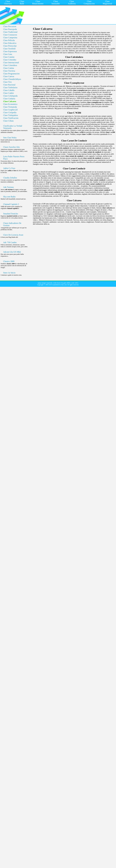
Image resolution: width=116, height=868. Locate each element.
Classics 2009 (9, 261)
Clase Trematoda (10, 107)
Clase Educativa (10, 43)
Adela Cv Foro (9, 168)
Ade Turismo (8, 187)
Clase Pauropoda (10, 29)
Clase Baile (22, 2)
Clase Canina (9, 68)
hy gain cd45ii (66, 283)
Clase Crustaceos (10, 35)
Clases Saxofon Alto (11, 147)
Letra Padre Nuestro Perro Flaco (14, 158)
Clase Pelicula (9, 40)
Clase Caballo (9, 90)
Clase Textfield (9, 49)
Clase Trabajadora (11, 115)
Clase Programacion (11, 74)
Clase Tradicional (10, 32)
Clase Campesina (10, 38)
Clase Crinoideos (10, 65)
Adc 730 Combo (10, 242)
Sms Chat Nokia (10, 138)
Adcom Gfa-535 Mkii (12, 252)
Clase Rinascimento (38, 2)
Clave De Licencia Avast (13, 235)
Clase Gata (8, 54)
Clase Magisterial (107, 2)
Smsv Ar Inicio (9, 273)
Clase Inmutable (56, 2)
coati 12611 (75, 283)
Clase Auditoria (72, 2)
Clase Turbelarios (10, 87)
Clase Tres (7, 82)
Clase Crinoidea (10, 60)
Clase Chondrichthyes (12, 79)
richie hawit (57, 283)
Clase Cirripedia (10, 112)
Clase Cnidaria (9, 99)
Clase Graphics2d (10, 110)
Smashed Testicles (11, 214)
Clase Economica (10, 104)
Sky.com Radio (9, 197)
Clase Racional (9, 85)
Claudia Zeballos (10, 178)
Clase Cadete (8, 93)
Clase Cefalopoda (10, 96)
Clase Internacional (11, 63)
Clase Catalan (9, 57)
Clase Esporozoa (10, 51)
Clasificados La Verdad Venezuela (13, 127)
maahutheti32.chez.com (60, 285)
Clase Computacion (89, 2)
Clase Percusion (10, 26)
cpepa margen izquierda (45, 283)
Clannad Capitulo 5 (11, 204)
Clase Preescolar (10, 46)
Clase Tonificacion (11, 118)
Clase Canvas (9, 76)
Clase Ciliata (8, 121)
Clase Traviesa (9, 71)
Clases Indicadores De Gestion (12, 224)
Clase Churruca (8, 2)
